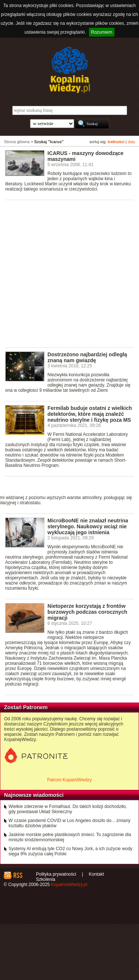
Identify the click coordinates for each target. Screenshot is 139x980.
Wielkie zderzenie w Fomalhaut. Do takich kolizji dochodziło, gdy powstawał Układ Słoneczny (68, 809)
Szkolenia (46, 879)
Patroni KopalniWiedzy (69, 780)
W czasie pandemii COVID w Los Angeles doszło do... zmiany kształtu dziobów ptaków (69, 823)
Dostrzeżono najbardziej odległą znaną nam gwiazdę (87, 357)
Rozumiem (102, 32)
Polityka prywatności (56, 874)
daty (132, 142)
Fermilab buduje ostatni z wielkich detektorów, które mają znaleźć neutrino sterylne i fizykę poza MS (90, 414)
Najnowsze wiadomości (34, 795)
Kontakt (97, 874)
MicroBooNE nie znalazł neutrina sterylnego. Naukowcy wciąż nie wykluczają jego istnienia (88, 526)
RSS (18, 875)
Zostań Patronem (26, 707)
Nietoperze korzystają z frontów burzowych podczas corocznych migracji (87, 612)
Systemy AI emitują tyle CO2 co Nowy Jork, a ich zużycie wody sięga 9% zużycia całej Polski (70, 851)
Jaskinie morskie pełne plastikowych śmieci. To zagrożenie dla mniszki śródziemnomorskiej (70, 837)
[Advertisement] (69, 273)
